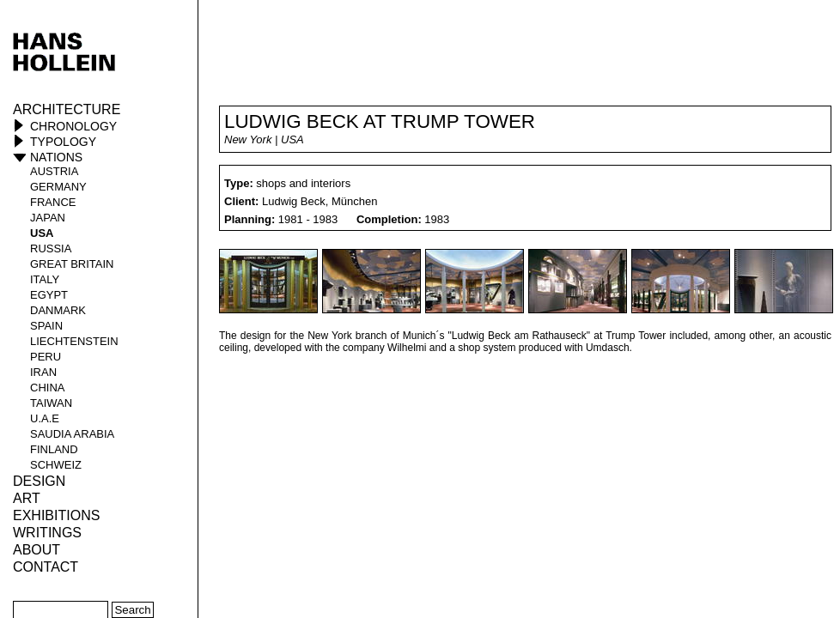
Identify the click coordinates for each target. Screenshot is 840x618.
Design (39, 481)
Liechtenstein (74, 341)
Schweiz (56, 465)
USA (42, 233)
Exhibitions (56, 515)
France (53, 202)
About (37, 550)
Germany (58, 187)
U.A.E (45, 418)
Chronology (73, 126)
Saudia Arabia (72, 434)
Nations (56, 157)
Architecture (67, 109)
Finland (54, 449)
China (47, 388)
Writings (47, 533)
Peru (46, 357)
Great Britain (72, 264)
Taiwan (51, 403)
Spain (46, 326)
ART (27, 498)
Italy (45, 279)
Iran (43, 372)
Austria (54, 171)
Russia (51, 248)
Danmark (58, 310)
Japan (48, 218)
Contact (46, 567)
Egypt (49, 295)
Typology (63, 142)
